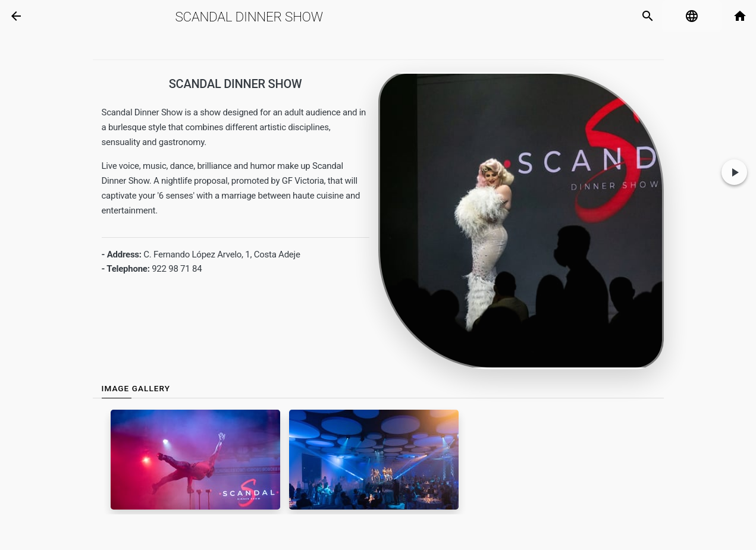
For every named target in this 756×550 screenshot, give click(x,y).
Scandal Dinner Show (249, 17)
